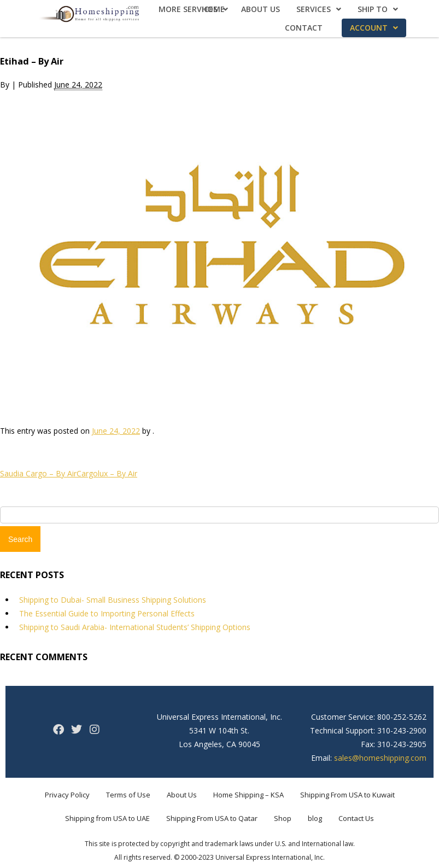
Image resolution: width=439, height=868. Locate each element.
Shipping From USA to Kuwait (347, 795)
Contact (304, 28)
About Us (261, 9)
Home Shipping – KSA (248, 795)
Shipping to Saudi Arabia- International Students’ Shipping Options (135, 627)
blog (315, 818)
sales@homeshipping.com (380, 758)
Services (319, 9)
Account (374, 28)
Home (213, 9)
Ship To (378, 9)
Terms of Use (128, 795)
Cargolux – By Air (107, 473)
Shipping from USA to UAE (107, 818)
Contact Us (356, 818)
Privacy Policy (67, 795)
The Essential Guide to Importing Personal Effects (107, 613)
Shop (283, 818)
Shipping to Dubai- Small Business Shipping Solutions (113, 600)
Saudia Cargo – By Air (38, 473)
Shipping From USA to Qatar (212, 818)
